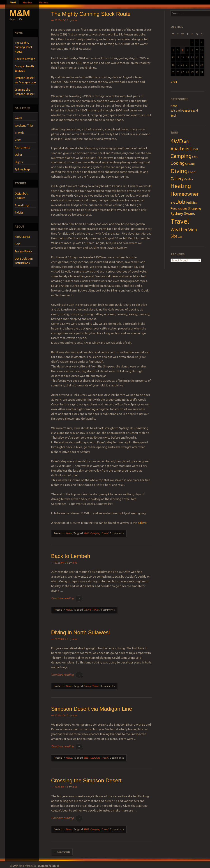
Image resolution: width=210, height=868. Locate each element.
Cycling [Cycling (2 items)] (190, 164)
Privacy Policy (23, 251)
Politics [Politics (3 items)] (192, 203)
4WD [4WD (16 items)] (177, 141)
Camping (95, 533)
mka (75, 20)
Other (18, 155)
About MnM (22, 237)
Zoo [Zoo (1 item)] (180, 237)
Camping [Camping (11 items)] (181, 156)
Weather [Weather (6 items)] (179, 230)
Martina (28, 2)
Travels (19, 133)
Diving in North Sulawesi (24, 68)
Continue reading (67, 599)
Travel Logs (22, 205)
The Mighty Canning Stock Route (24, 47)
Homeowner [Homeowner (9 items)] (185, 194)
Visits (18, 140)
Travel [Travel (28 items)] (180, 221)
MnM (13, 2)
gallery (142, 523)
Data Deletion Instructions (24, 261)
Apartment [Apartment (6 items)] (181, 149)
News (69, 533)
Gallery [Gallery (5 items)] (177, 179)
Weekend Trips (24, 126)
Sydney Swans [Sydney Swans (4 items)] (183, 213)
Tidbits (19, 213)
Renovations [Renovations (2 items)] (179, 208)
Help (17, 244)
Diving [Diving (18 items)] (179, 171)
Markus (43, 2)
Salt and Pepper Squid (184, 111)
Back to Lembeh (25, 59)
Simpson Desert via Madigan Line (25, 80)
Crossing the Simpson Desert (25, 92)
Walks (18, 118)
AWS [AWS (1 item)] (195, 149)
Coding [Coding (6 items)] (178, 163)
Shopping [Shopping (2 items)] (195, 208)
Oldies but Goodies (21, 196)
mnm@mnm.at (27, 866)
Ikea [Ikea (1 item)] (173, 203)
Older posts (62, 852)
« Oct (174, 82)
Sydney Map (22, 169)
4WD (86, 533)
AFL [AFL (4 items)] (187, 142)
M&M (20, 13)
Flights (19, 162)
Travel (105, 533)
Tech (174, 116)
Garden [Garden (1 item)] (189, 179)
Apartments (22, 147)
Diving (87, 610)
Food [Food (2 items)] (192, 172)
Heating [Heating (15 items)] (181, 186)
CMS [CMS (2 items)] (195, 157)
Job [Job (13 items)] (181, 202)
